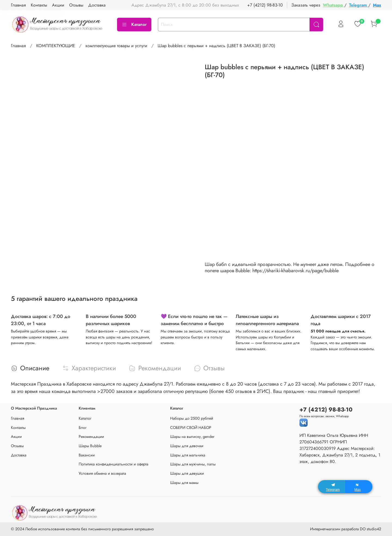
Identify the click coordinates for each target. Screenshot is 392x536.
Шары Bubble (90, 446)
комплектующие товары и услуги (116, 46)
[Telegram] (332, 487)
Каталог (134, 24)
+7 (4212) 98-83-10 (265, 5)
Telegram (359, 5)
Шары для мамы (184, 483)
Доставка (19, 455)
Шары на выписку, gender (192, 437)
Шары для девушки (187, 473)
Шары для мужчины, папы (193, 464)
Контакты (18, 428)
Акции (16, 437)
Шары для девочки (187, 446)
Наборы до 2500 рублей (192, 418)
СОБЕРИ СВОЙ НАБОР (191, 428)
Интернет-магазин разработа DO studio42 (346, 529)
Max (377, 5)
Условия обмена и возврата (102, 473)
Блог (83, 428)
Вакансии (87, 455)
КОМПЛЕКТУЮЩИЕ (56, 46)
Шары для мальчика (188, 455)
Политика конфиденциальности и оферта (114, 464)
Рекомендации (91, 437)
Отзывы (17, 446)
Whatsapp (334, 5)
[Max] (359, 487)
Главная (18, 46)
